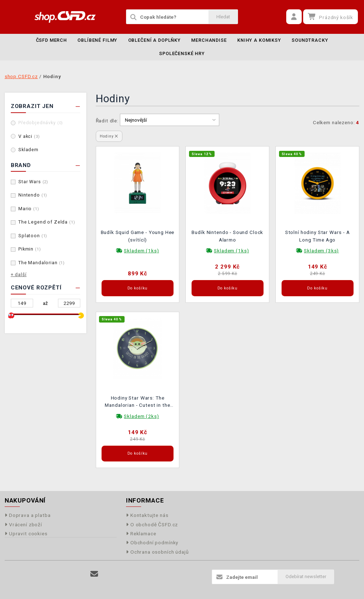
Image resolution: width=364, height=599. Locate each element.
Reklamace (141, 533)
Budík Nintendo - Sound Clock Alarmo (227, 236)
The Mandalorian (42, 263)
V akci (29, 136)
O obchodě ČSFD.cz (152, 524)
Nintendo (33, 195)
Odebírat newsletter (306, 577)
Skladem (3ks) (321, 251)
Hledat (223, 17)
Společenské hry (182, 53)
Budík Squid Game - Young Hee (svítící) (138, 236)
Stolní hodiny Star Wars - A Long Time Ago (318, 236)
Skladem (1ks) (141, 251)
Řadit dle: (107, 121)
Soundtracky (310, 40)
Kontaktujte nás (147, 515)
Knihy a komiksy (259, 40)
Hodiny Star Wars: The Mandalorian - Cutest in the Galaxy (137, 402)
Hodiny (109, 136)
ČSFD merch (52, 40)
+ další (19, 274)
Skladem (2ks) (141, 416)
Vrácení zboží (23, 524)
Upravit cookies (26, 533)
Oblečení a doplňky (154, 40)
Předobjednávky (41, 123)
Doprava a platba (28, 515)
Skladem (28, 150)
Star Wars (33, 182)
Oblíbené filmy (97, 40)
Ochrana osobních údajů (158, 552)
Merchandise (209, 40)
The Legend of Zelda (47, 222)
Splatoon (33, 236)
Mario (29, 209)
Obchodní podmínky (152, 542)
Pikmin (30, 249)
